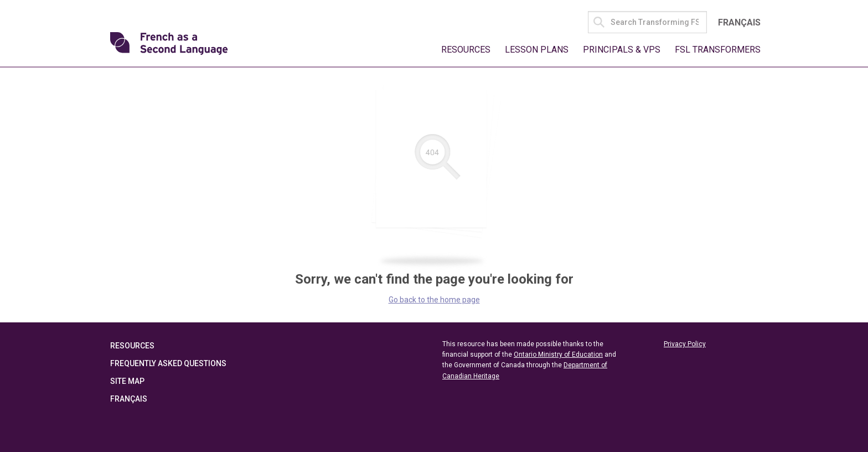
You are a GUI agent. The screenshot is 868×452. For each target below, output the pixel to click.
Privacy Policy (685, 344)
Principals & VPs (622, 50)
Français (739, 22)
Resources (466, 50)
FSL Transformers (718, 50)
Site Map (127, 381)
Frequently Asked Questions (168, 363)
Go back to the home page (434, 300)
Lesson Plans (537, 50)
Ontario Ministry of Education (558, 355)
